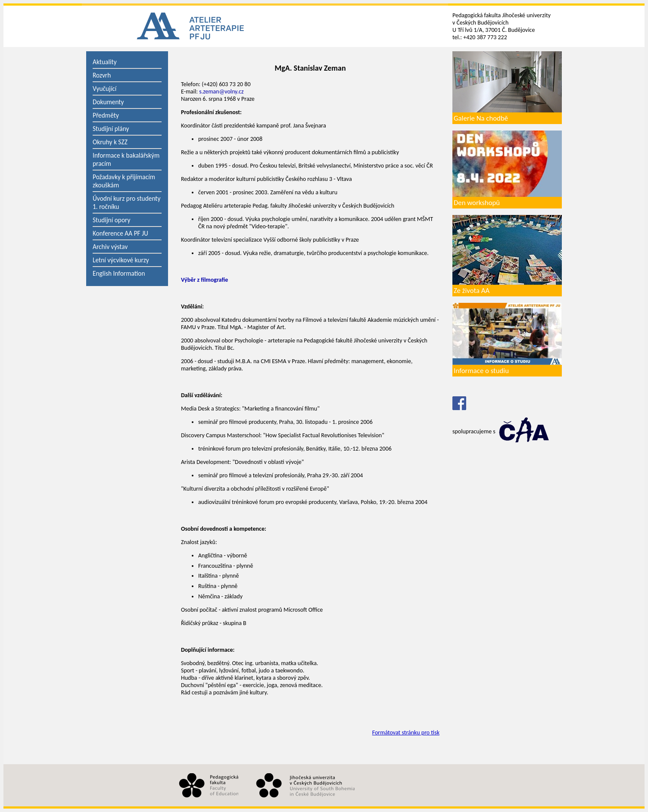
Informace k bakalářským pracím (126, 159)
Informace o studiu (481, 371)
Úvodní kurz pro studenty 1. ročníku (127, 202)
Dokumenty (108, 102)
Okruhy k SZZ (110, 142)
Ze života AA (472, 291)
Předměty (106, 115)
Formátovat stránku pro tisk (406, 733)
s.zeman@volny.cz (221, 92)
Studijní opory (111, 220)
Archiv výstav (110, 247)
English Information (119, 273)
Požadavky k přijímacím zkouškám (124, 181)
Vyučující (104, 89)
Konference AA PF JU (120, 233)
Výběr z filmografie (204, 280)
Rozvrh (102, 75)
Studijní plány (111, 129)
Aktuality (105, 62)
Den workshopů (477, 203)
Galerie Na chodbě (481, 118)
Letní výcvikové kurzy (121, 260)
